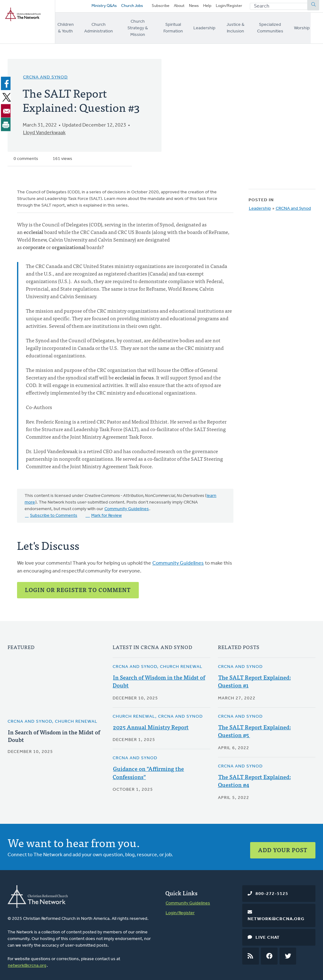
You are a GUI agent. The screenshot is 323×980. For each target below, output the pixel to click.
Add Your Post (283, 843)
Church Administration (101, 27)
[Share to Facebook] (7, 80)
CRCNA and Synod (45, 74)
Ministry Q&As (103, 7)
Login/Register (229, 7)
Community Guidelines (127, 506)
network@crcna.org (27, 961)
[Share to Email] (7, 107)
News (194, 7)
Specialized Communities (282, 27)
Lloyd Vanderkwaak (44, 129)
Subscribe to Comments (54, 512)
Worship (315, 27)
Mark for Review (106, 512)
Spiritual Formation (181, 27)
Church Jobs (130, 7)
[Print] (7, 121)
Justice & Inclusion (244, 27)
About (179, 7)
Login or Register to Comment (78, 586)
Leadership (213, 27)
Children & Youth (67, 27)
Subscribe (161, 7)
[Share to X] (7, 94)
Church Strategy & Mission (143, 27)
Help (207, 7)
